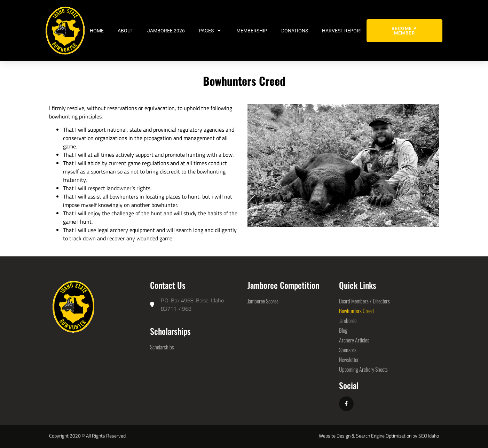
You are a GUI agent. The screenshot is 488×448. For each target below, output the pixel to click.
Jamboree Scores (263, 301)
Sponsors (348, 350)
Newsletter (349, 360)
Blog (343, 330)
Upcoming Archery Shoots (363, 369)
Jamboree (348, 320)
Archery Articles (354, 340)
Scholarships (162, 347)
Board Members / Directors (364, 301)
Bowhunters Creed (356, 311)
